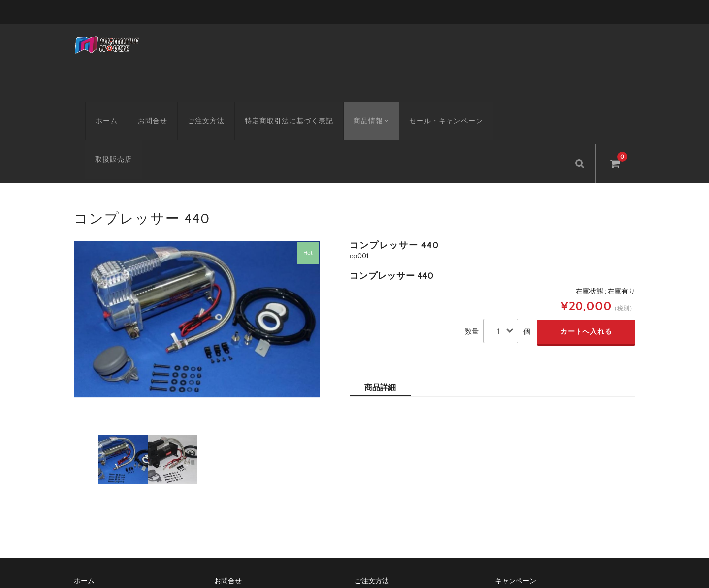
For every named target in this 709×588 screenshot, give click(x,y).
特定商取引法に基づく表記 (278, 106)
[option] (197, 261)
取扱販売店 (513, 106)
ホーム (95, 106)
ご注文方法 (195, 106)
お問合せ (141, 106)
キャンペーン (516, 523)
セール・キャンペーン (437, 106)
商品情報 (361, 106)
